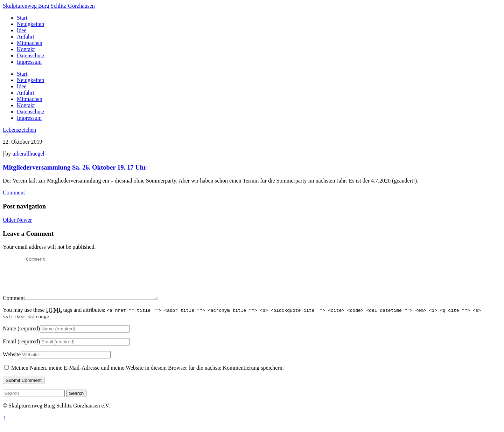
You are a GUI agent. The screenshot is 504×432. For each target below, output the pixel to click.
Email (9, 350)
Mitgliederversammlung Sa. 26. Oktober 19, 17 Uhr (75, 167)
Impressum (29, 118)
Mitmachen (30, 99)
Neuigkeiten (30, 80)
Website (12, 363)
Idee (22, 86)
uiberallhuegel (28, 154)
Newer (24, 220)
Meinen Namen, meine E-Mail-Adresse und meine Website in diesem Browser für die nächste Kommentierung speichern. (148, 376)
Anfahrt (26, 93)
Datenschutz (31, 112)
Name (9, 337)
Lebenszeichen (19, 130)
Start (22, 74)
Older (10, 220)
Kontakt (26, 105)
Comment (14, 193)
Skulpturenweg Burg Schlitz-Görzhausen (49, 6)
